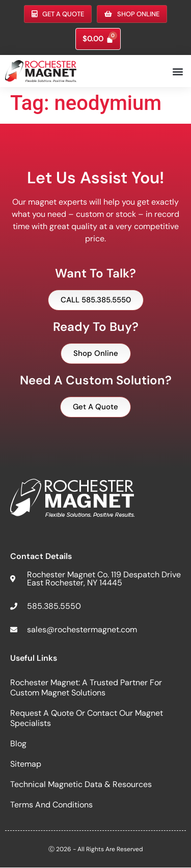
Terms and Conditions (51, 805)
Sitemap (26, 764)
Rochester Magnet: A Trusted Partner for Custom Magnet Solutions (86, 688)
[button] (178, 71)
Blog (18, 744)
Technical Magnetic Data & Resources (81, 784)
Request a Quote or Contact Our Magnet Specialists (87, 718)
